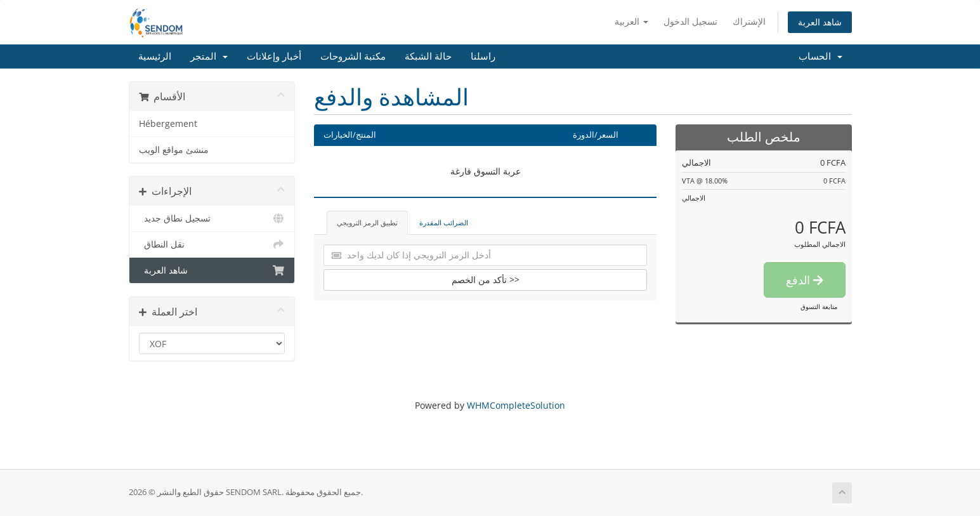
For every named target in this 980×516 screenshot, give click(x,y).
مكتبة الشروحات (353, 56)
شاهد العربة (820, 22)
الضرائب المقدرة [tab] (444, 222)
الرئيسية (155, 56)
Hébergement (168, 124)
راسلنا (483, 56)
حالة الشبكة (428, 56)
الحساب (820, 56)
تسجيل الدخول (690, 21)
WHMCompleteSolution (516, 405)
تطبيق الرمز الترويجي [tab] (367, 222)
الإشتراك (749, 21)
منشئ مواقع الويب (174, 150)
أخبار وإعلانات (274, 56)
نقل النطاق (212, 244)
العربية (631, 21)
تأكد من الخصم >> (486, 280)
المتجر (209, 56)
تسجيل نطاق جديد (212, 218)
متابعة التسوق (819, 307)
